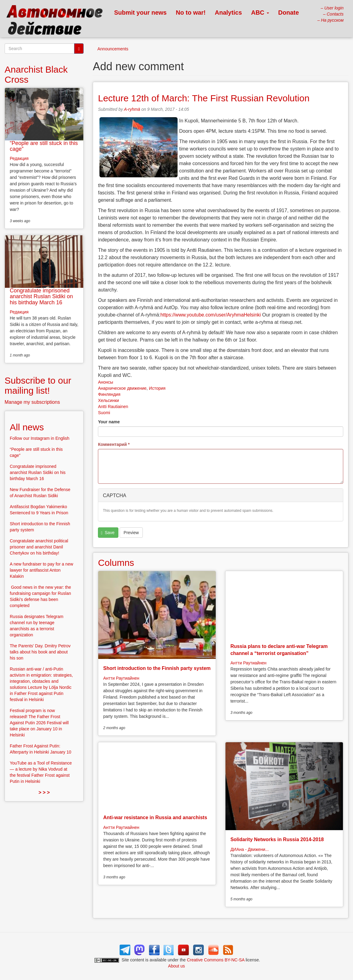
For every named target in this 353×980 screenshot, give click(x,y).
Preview (131, 533)
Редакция (19, 158)
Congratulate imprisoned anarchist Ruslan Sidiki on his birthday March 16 (41, 297)
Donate (289, 13)
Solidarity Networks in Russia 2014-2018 (277, 839)
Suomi (104, 413)
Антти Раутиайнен (121, 678)
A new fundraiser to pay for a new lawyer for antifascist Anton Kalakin (41, 570)
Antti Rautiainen (113, 407)
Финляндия (109, 394)
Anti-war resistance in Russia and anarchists (155, 817)
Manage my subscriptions (32, 402)
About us (176, 966)
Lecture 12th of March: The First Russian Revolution (204, 98)
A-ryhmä (132, 109)
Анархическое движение (122, 388)
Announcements (113, 49)
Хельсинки (108, 400)
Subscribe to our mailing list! (38, 385)
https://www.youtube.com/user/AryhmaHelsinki (211, 315)
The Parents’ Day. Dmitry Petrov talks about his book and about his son (40, 652)
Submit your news (140, 13)
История (157, 388)
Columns (116, 563)
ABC (260, 13)
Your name (109, 422)
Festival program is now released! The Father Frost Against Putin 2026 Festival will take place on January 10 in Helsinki (39, 723)
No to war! (191, 13)
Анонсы (106, 382)
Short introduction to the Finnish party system (157, 668)
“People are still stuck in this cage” (44, 146)
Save (108, 533)
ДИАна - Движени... (250, 849)
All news (27, 427)
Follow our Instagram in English (40, 438)
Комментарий (114, 444)
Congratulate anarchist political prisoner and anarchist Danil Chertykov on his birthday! (39, 547)
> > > (44, 792)
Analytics (228, 13)
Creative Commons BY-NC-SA (216, 960)
